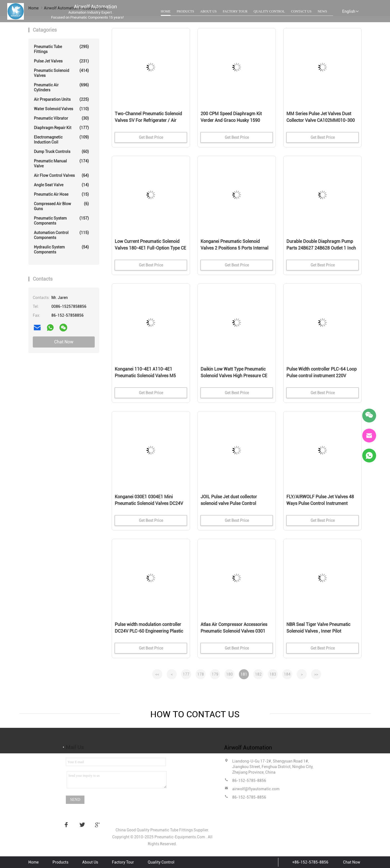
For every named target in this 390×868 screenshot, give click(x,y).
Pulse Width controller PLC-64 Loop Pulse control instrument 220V (322, 372)
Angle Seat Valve (61, 185)
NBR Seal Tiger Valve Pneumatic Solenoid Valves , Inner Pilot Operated (318, 631)
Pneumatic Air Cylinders (61, 87)
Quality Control (269, 11)
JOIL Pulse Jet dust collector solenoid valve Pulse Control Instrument (229, 503)
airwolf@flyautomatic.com (256, 789)
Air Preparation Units (61, 99)
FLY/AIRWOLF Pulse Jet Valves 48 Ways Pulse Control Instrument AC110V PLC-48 (320, 503)
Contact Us (301, 11)
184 (287, 674)
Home (166, 11)
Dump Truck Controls (61, 152)
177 (186, 674)
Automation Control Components (61, 235)
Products (185, 11)
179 (215, 674)
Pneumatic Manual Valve (61, 163)
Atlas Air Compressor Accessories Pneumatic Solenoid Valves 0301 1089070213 (234, 631)
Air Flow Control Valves (61, 175)
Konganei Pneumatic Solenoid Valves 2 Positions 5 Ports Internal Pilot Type (234, 248)
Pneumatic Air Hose (61, 194)
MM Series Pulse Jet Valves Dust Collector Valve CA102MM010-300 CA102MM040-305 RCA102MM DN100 (321, 121)
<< (157, 674)
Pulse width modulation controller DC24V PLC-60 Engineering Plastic (149, 628)
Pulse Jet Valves (61, 61)
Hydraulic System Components (61, 249)
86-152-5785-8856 (249, 781)
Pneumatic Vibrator (61, 118)
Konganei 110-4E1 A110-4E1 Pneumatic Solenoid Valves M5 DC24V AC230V (145, 376)
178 (201, 674)
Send (75, 800)
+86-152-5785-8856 (310, 862)
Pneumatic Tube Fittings (61, 49)
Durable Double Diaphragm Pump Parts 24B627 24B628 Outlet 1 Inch (321, 245)
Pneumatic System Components (61, 221)
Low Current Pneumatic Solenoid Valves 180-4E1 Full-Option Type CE (150, 245)
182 (258, 674)
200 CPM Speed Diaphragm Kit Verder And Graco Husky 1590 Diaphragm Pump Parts (231, 120)
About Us (208, 11)
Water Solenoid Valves (61, 109)
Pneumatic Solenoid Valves (61, 73)
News (322, 11)
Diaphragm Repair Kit (61, 128)
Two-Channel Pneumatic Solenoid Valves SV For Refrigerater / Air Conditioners (148, 120)
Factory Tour (235, 11)
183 (273, 674)
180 (229, 674)
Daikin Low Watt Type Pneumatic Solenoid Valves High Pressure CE (234, 372)
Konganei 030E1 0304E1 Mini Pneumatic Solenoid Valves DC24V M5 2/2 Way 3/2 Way (149, 503)
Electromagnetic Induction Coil (61, 139)
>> (316, 674)
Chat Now (64, 342)
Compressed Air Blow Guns (61, 206)
